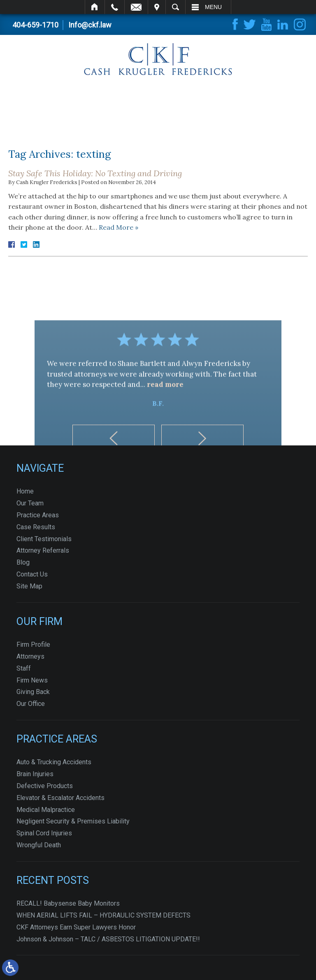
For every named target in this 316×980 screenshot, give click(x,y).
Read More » (118, 227)
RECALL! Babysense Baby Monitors (68, 903)
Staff (24, 668)
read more (165, 415)
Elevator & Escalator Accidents (60, 798)
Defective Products (45, 786)
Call (115, 7)
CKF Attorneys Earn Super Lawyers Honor (76, 927)
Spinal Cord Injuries (44, 833)
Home (95, 7)
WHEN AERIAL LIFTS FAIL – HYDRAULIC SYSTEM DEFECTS (103, 915)
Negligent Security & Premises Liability (73, 821)
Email (136, 7)
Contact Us (32, 574)
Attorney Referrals (43, 550)
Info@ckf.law (90, 25)
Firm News (32, 680)
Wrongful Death (39, 845)
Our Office (31, 704)
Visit (157, 7)
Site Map (29, 586)
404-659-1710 (35, 25)
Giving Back (33, 692)
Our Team (30, 503)
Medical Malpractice (46, 810)
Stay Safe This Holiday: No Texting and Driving (95, 173)
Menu (213, 7)
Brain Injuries (35, 774)
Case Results (36, 527)
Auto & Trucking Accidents (54, 762)
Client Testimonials (44, 539)
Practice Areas (38, 515)
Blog (23, 562)
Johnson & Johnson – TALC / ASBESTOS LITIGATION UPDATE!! (108, 939)
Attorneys (30, 656)
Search (175, 7)
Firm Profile (33, 644)
